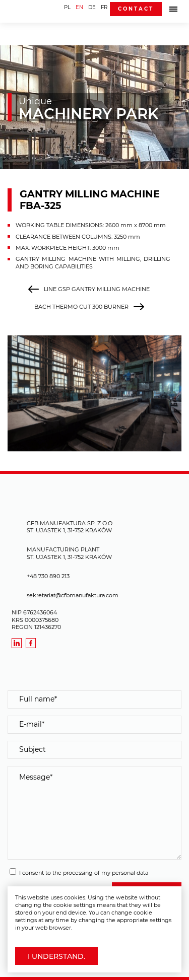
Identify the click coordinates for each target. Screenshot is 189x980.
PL (67, 7)
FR (104, 7)
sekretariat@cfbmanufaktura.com (73, 595)
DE (92, 7)
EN (79, 7)
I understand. (56, 956)
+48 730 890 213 (48, 576)
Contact (136, 9)
